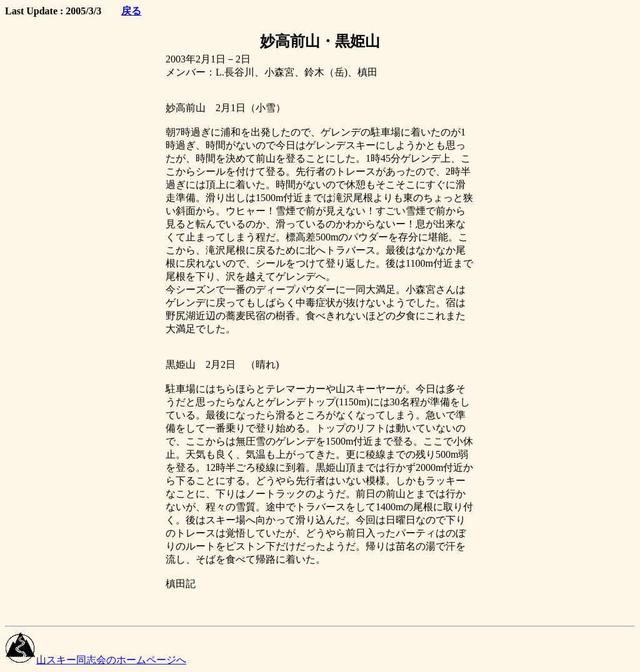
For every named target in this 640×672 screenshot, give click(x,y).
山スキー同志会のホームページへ (96, 660)
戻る (131, 11)
